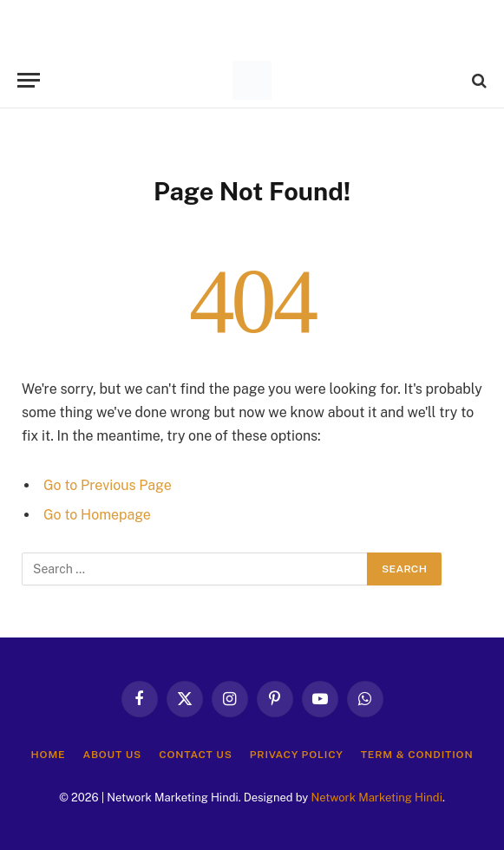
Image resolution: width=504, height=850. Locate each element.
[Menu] (29, 80)
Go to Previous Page (108, 485)
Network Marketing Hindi (376, 798)
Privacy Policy (297, 755)
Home (49, 755)
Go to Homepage (97, 515)
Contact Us (196, 755)
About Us (112, 755)
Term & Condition (417, 755)
